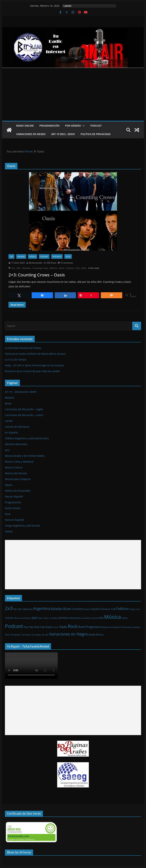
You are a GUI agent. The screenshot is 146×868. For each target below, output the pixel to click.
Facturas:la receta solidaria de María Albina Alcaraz (35, 354)
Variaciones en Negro (31, 134)
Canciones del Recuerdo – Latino (24, 415)
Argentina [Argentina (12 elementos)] (42, 609)
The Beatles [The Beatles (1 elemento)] (15, 635)
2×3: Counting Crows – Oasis (37, 275)
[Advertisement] (73, 94)
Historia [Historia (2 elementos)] (9, 618)
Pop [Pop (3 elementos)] (26, 627)
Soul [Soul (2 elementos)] (7, 635)
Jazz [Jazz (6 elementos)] (35, 618)
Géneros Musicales (16, 444)
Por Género (73, 126)
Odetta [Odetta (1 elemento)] (125, 618)
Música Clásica (14, 467)
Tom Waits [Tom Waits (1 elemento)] (36, 635)
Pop (78, 268)
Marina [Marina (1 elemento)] (80, 618)
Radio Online (25, 126)
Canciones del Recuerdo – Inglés (24, 409)
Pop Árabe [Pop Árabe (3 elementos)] (46, 627)
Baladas (21, 256)
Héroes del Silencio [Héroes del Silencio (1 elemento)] (23, 618)
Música (33, 256)
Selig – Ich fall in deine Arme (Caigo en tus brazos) (34, 365)
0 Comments (65, 263)
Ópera (9, 485)
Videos (9, 531)
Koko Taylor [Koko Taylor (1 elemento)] (44, 618)
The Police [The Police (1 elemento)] (26, 635)
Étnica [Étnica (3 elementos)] (100, 635)
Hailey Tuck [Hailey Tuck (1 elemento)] (135, 609)
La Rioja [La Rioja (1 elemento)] (53, 618)
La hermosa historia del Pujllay (23, 348)
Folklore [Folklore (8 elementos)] (123, 609)
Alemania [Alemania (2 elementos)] (28, 609)
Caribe (9, 421)
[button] (83, 126)
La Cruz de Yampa (16, 360)
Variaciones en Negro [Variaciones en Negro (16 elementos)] (69, 634)
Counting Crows (40, 268)
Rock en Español (15, 520)
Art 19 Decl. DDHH (63, 134)
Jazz (7, 450)
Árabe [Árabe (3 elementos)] (92, 635)
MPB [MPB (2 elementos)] (101, 618)
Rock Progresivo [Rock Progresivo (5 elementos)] (89, 627)
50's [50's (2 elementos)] (15, 609)
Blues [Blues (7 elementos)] (67, 609)
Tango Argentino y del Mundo (22, 526)
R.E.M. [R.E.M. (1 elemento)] (56, 627)
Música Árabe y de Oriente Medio (25, 456)
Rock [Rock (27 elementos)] (73, 626)
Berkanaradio (36, 263)
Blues (8, 403)
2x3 (11, 256)
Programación (49, 126)
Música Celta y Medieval (19, 462)
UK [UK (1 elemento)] (43, 635)
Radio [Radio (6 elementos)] (63, 627)
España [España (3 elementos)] (95, 609)
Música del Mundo (16, 473)
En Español (11, 433)
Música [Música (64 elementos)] (112, 617)
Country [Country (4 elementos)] (77, 609)
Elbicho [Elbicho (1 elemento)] (87, 609)
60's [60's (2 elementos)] (20, 609)
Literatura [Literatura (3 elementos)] (64, 618)
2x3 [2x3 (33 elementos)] (9, 608)
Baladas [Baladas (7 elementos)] (57, 609)
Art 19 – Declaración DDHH (21, 392)
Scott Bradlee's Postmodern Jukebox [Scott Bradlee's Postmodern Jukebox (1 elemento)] (124, 627)
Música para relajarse (18, 479)
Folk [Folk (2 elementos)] (113, 609)
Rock (68, 256)
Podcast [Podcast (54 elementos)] (14, 626)
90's (19, 268)
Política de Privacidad (96, 134)
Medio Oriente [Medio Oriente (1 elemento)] (91, 618)
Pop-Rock (57, 256)
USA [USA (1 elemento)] (47, 635)
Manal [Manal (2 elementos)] (73, 618)
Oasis (62, 268)
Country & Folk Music (17, 427)
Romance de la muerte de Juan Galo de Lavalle (32, 371)
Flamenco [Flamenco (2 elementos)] (105, 609)
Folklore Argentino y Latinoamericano (27, 438)
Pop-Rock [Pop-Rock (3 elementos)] (34, 627)
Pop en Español (14, 496)
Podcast (96, 126)
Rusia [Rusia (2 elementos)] (104, 627)
